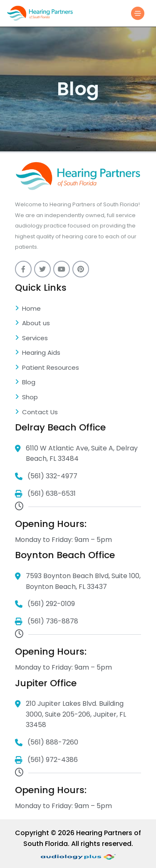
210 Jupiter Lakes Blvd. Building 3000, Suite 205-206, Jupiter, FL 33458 (71, 715)
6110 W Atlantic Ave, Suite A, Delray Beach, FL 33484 (76, 454)
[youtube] (62, 269)
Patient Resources (47, 368)
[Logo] (40, 13)
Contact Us (36, 413)
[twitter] (42, 269)
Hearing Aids (38, 353)
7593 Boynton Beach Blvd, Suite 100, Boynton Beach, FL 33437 (78, 581)
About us (32, 324)
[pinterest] (81, 269)
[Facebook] (23, 269)
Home (28, 309)
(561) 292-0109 (45, 604)
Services (31, 339)
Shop (26, 398)
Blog (25, 383)
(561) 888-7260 (47, 743)
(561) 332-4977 (46, 476)
